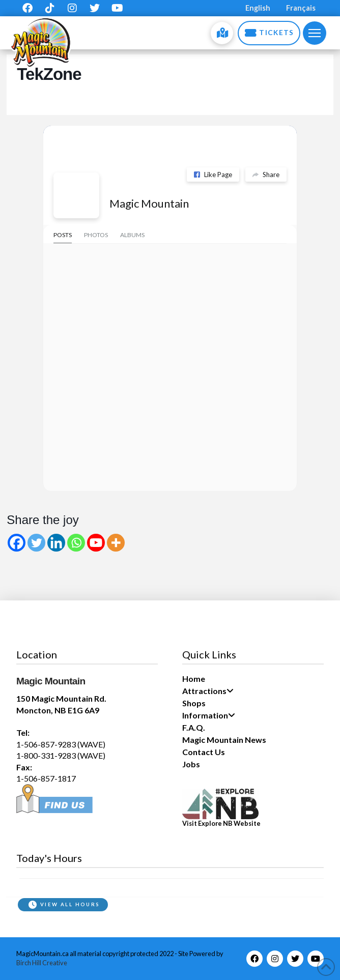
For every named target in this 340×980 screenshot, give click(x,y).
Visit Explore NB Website (221, 823)
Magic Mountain (149, 203)
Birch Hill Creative (42, 963)
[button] (315, 33)
